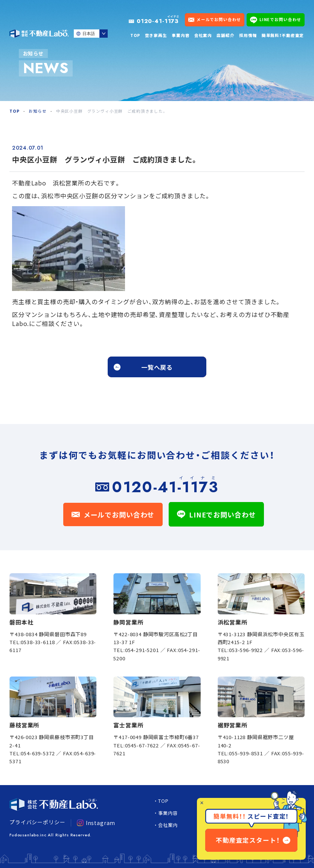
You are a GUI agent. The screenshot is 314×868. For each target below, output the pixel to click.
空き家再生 (156, 35)
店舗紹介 (225, 35)
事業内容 (181, 35)
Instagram (96, 823)
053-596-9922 (246, 650)
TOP (135, 35)
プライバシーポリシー (37, 822)
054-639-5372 (38, 753)
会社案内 (203, 35)
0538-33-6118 (38, 642)
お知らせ (37, 111)
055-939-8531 (246, 753)
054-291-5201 (142, 650)
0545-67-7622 (142, 745)
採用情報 (248, 35)
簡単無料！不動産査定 (283, 35)
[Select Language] (91, 34)
